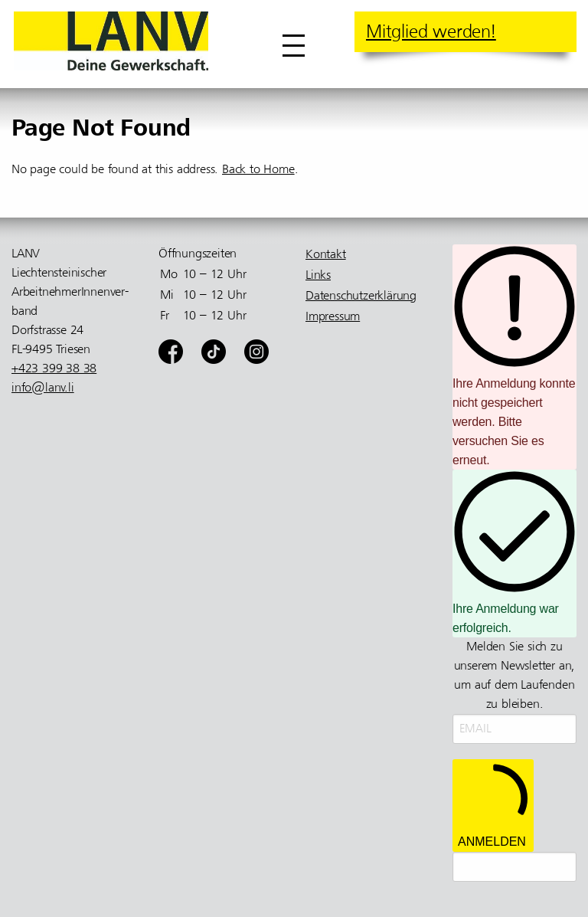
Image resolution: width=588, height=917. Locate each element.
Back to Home (258, 169)
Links (318, 275)
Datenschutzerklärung (361, 296)
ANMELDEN (493, 806)
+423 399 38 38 (54, 368)
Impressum (333, 316)
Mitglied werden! (431, 31)
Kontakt (326, 254)
